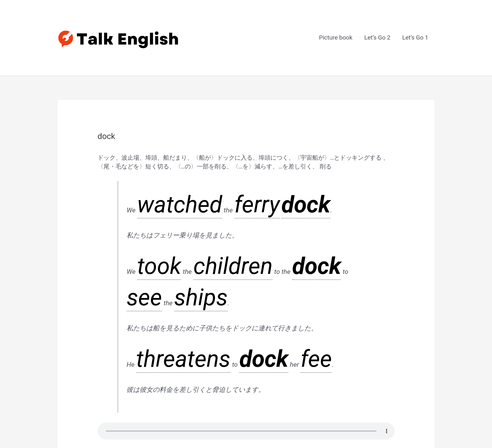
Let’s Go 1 (415, 23)
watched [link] (149, 163)
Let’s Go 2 (377, 23)
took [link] (143, 202)
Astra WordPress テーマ (288, 427)
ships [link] (256, 202)
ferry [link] (180, 163)
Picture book (336, 23)
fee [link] (202, 241)
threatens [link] (150, 241)
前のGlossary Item (86, 373)
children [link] (173, 202)
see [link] (232, 202)
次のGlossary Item (406, 373)
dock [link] (195, 163)
